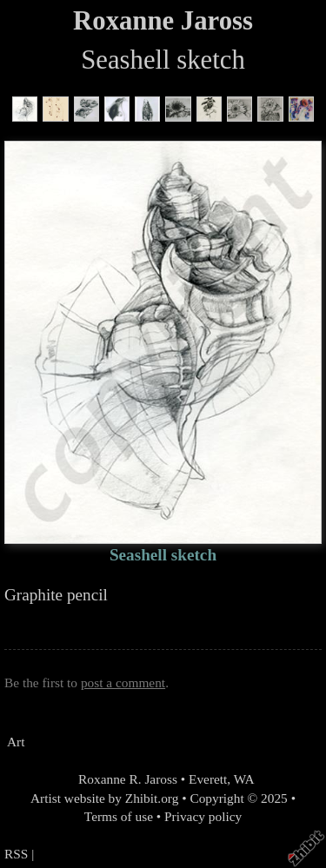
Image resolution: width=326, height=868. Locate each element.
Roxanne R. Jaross (126, 779)
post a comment (123, 682)
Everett (208, 779)
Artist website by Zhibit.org (104, 798)
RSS (16, 854)
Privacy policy (203, 816)
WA (244, 779)
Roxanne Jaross (163, 21)
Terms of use (119, 816)
